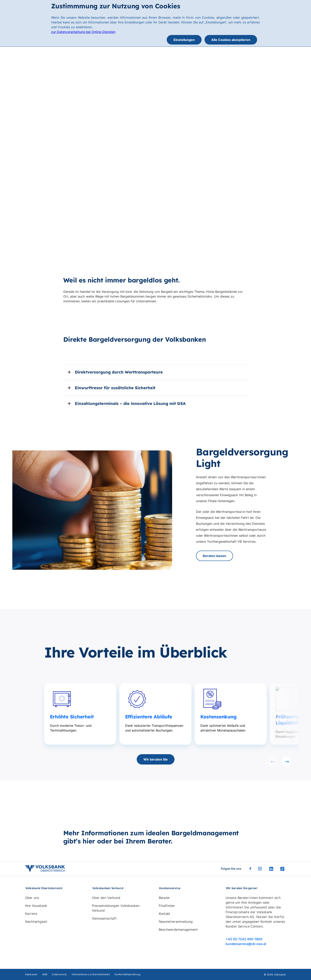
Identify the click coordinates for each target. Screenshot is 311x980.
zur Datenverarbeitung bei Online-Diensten (83, 32)
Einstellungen (184, 40)
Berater (164, 898)
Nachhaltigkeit (36, 922)
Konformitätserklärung (127, 974)
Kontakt (165, 914)
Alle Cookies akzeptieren (231, 40)
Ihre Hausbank (36, 906)
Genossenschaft (104, 918)
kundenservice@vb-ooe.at (246, 944)
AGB (45, 974)
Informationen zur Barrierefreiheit (91, 974)
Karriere (31, 914)
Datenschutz (59, 974)
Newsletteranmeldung (176, 922)
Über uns (32, 898)
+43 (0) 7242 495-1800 (244, 939)
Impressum (31, 974)
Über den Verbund (106, 898)
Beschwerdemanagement (178, 930)
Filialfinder (167, 906)
